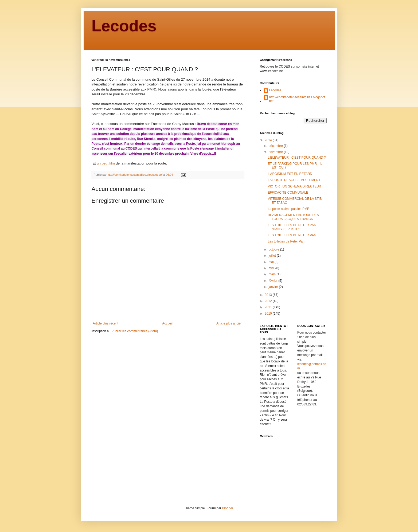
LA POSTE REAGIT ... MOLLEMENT (294, 180)
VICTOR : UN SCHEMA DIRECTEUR (294, 186)
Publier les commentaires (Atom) (135, 331)
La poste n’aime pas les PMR (288, 209)
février (273, 281)
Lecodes (124, 26)
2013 (269, 295)
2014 (269, 140)
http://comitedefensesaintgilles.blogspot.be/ (298, 99)
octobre (274, 249)
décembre (276, 146)
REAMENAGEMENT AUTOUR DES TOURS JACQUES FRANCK (293, 217)
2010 (269, 314)
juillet (273, 256)
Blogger (228, 508)
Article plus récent (106, 323)
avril (272, 268)
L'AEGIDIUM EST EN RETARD (290, 174)
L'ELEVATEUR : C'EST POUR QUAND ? (297, 158)
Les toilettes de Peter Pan (286, 241)
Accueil (167, 323)
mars (272, 274)
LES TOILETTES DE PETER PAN (292, 235)
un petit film (106, 163)
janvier (274, 287)
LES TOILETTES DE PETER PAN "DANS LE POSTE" (292, 227)
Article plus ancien (229, 323)
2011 (269, 307)
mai (271, 262)
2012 (269, 301)
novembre (276, 152)
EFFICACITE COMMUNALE (288, 193)
